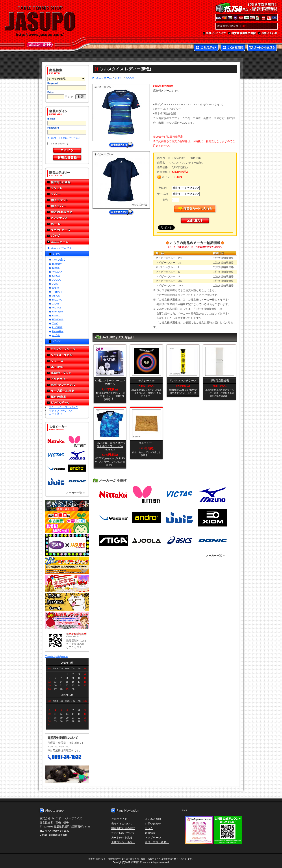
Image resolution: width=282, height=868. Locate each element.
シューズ (67, 361)
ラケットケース (67, 230)
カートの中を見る (262, 48)
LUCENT (57, 327)
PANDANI (58, 319)
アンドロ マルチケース (183, 380)
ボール (67, 224)
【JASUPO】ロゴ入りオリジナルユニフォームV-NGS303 (110, 446)
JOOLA (56, 280)
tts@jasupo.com (58, 835)
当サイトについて (214, 34)
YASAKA (57, 272)
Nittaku (56, 268)
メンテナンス (67, 218)
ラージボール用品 (67, 391)
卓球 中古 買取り (157, 842)
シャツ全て (59, 259)
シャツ (57, 254)
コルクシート (147, 443)
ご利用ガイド (206, 48)
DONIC (56, 315)
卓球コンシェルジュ (123, 842)
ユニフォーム (67, 242)
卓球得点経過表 (220, 380)
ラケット (67, 188)
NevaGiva (58, 331)
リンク (149, 828)
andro (56, 288)
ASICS (56, 296)
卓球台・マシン (67, 373)
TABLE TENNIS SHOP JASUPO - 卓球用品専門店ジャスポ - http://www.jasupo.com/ (40, 22)
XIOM (56, 303)
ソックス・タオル (67, 355)
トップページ (153, 837)
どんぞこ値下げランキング (67, 565)
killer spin (58, 311)
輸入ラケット (67, 200)
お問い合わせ (268, 34)
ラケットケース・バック (63, 407)
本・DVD (67, 367)
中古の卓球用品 (67, 212)
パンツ (57, 341)
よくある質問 (233, 48)
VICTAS (57, 307)
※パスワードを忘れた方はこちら (64, 138)
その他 (56, 335)
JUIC (55, 284)
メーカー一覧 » (75, 493)
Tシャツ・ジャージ (67, 349)
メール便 (67, 774)
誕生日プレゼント (67, 584)
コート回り (56, 414)
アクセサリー (67, 379)
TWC (55, 323)
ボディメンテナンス (67, 385)
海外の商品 (67, 397)
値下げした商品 (67, 182)
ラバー (67, 194)
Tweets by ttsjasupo (56, 656)
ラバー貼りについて (123, 833)
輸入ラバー (67, 206)
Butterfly (57, 264)
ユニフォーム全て (61, 248)
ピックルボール (67, 403)
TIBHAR (57, 292)
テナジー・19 (146, 380)
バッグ (67, 236)
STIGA (56, 276)
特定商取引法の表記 (242, 34)
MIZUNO (57, 300)
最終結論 (150, 833)
